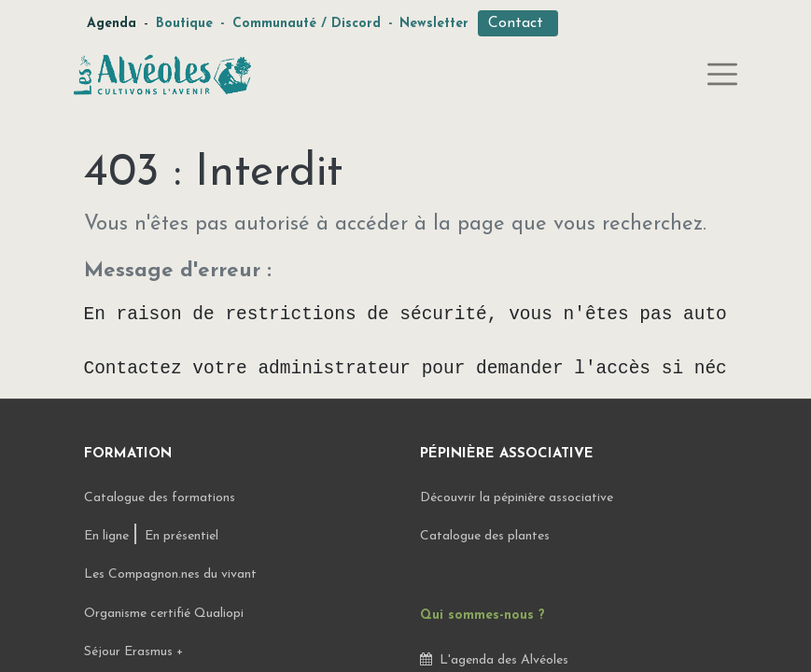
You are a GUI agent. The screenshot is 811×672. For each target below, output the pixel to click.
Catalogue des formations (160, 498)
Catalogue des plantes (485, 536)
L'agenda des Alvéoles (494, 660)
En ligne (108, 536)
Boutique (184, 24)
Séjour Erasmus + (133, 652)
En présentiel (182, 536)
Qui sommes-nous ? (482, 616)
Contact (518, 23)
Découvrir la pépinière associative (518, 498)
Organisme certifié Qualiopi (164, 614)
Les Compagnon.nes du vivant (170, 574)
